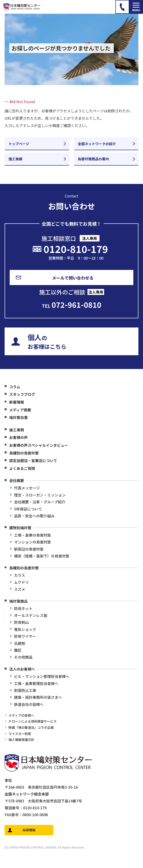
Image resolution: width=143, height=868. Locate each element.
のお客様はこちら (47, 341)
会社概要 (17, 480)
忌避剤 (20, 643)
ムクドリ (21, 582)
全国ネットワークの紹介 (97, 144)
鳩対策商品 (18, 601)
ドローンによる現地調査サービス (33, 721)
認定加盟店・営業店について (33, 460)
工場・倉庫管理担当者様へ (36, 683)
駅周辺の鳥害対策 (29, 549)
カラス (20, 575)
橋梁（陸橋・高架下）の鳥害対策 (42, 556)
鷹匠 (18, 650)
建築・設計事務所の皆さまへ (38, 697)
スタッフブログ (22, 394)
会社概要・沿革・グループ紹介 (40, 502)
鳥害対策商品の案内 (93, 159)
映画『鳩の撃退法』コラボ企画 (31, 727)
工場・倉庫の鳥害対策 (32, 535)
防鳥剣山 (21, 622)
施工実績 (15, 159)
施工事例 (17, 430)
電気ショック (25, 629)
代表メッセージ (27, 488)
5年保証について (28, 509)
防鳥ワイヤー (25, 636)
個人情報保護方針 (21, 740)
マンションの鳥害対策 (32, 542)
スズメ (20, 589)
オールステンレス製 (31, 615)
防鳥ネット (23, 608)
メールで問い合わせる (73, 278)
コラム (15, 387)
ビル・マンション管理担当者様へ (42, 676)
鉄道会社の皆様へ (29, 704)
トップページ (19, 144)
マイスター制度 (20, 734)
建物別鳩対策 (20, 528)
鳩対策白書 (18, 417)
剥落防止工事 (25, 690)
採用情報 (29, 830)
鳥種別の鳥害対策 (24, 453)
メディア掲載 (20, 410)
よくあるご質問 (22, 468)
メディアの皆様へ (21, 715)
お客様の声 (18, 437)
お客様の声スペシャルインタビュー (39, 445)
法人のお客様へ (22, 669)
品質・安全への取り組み (34, 516)
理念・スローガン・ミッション (40, 495)
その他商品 (23, 657)
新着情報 (17, 402)
